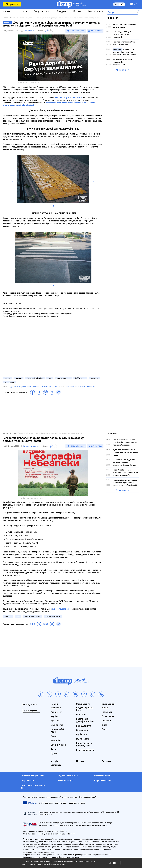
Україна (55, 716)
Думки (54, 753)
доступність (9, 382)
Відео (104, 725)
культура (8, 616)
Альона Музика (29, 31)
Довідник (62, 11)
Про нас (77, 11)
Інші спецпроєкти (85, 750)
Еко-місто (81, 715)
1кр (50, 378)
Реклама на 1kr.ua (102, 776)
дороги (7, 378)
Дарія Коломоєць (34, 387)
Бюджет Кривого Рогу (85, 709)
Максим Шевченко (49, 387)
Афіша (105, 708)
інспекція (94, 378)
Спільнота (56, 765)
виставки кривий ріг (53, 616)
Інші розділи (95, 11)
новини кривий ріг (63, 378)
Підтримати (12, 4)
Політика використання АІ (33, 787)
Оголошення (108, 716)
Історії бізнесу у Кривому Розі (84, 744)
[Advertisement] (53, 415)
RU (137, 4)
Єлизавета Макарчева (31, 446)
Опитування (82, 730)
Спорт (54, 736)
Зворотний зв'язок (103, 781)
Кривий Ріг (56, 712)
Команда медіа (65, 781)
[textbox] (121, 12)
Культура (55, 721)
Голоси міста (83, 739)
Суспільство (57, 725)
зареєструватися (60, 609)
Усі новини (121, 70)
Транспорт (107, 712)
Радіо (104, 729)
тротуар (19, 378)
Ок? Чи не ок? (80, 378)
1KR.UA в (77, 31)
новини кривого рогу (33, 616)
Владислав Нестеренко (17, 387)
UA (132, 4)
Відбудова (81, 734)
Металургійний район (35, 378)
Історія (23, 11)
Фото (53, 749)
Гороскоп (106, 721)
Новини (6, 11)
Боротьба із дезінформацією (85, 720)
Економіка (56, 741)
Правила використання (33, 776)
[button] (53, 206)
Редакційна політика (68, 776)
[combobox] (121, 12)
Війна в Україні (58, 745)
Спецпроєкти (40, 11)
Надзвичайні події (57, 731)
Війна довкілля (84, 726)
